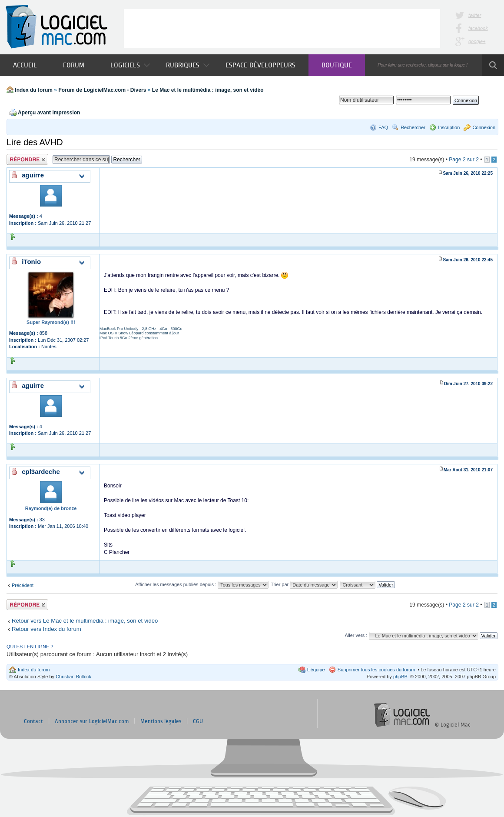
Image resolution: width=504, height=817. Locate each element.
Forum (74, 65)
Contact (33, 721)
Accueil (25, 65)
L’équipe (316, 670)
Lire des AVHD (35, 142)
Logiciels (130, 65)
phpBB (400, 677)
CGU (198, 721)
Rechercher (413, 127)
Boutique (337, 65)
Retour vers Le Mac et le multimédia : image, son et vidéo (85, 621)
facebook (478, 28)
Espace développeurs (260, 65)
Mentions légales (161, 721)
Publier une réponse (27, 159)
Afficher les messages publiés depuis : (202, 584)
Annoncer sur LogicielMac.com (92, 721)
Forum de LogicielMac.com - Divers (102, 90)
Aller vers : (356, 635)
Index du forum (34, 90)
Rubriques (188, 65)
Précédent (23, 585)
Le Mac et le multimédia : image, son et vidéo (208, 90)
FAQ (383, 127)
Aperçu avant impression (49, 113)
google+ (477, 41)
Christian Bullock (73, 677)
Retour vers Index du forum (46, 629)
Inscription (449, 127)
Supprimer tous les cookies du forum (376, 670)
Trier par (304, 584)
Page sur (464, 160)
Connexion (484, 127)
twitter (475, 15)
